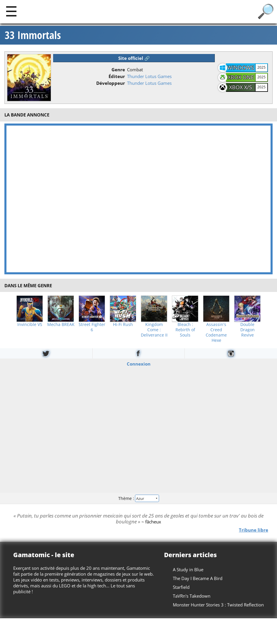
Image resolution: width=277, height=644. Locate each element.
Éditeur (117, 76)
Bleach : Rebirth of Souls (185, 330)
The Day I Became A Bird (198, 578)
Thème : (138, 498)
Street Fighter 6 (92, 327)
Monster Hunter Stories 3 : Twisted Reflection (218, 605)
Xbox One (241, 77)
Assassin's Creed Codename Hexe (216, 332)
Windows (241, 67)
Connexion (139, 364)
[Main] (11, 11)
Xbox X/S (241, 87)
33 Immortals (33, 35)
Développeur (111, 83)
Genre (118, 70)
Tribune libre (254, 530)
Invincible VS (30, 324)
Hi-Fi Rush (123, 324)
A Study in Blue (188, 569)
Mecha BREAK (61, 324)
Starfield (181, 587)
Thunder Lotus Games (149, 76)
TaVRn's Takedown (192, 596)
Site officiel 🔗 (134, 58)
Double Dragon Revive (248, 330)
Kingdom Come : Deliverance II (154, 330)
